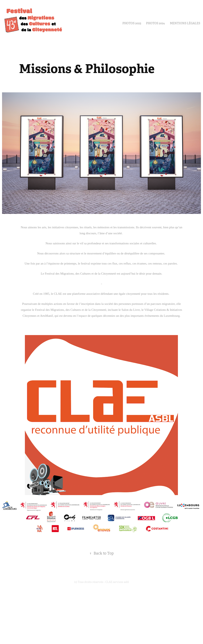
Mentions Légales (185, 23)
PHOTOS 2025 (132, 23)
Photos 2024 (155, 23)
